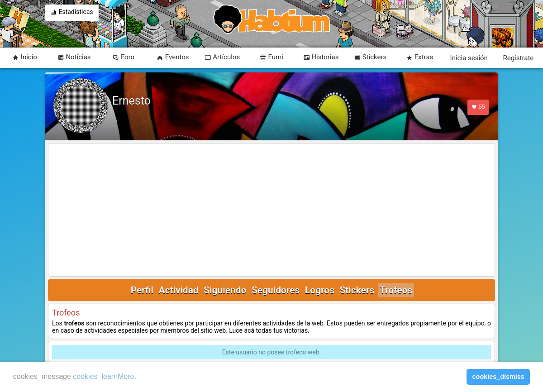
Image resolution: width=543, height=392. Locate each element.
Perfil (142, 290)
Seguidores (276, 290)
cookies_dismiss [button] (498, 377)
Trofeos (396, 290)
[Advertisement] (271, 210)
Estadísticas (72, 13)
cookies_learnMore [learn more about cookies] (103, 376)
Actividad (178, 290)
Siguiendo (225, 290)
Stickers (357, 290)
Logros (320, 290)
